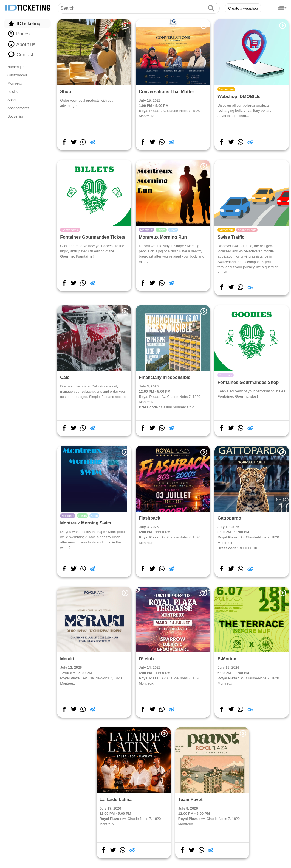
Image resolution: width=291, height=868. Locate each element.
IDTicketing (24, 23)
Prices (19, 34)
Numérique (16, 67)
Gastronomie (17, 75)
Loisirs (12, 92)
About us (22, 44)
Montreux (15, 83)
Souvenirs (15, 116)
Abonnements (18, 108)
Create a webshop (243, 8)
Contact (21, 54)
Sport (12, 100)
